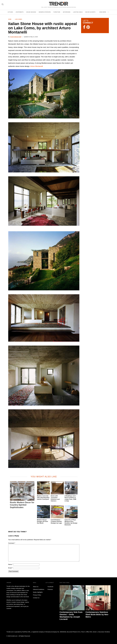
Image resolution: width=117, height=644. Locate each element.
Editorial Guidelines (39, 589)
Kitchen (10, 12)
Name (11, 564)
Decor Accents (92, 12)
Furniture (58, 12)
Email (10, 568)
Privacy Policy (37, 595)
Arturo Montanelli (37, 66)
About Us (36, 587)
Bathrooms (67, 12)
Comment (12, 543)
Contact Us (36, 598)
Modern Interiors (45, 12)
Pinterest (49, 589)
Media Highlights (38, 592)
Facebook (49, 587)
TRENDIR (59, 4)
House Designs (32, 12)
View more (103, 12)
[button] (44, 94)
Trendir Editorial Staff (16, 37)
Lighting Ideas (79, 12)
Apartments (20, 12)
